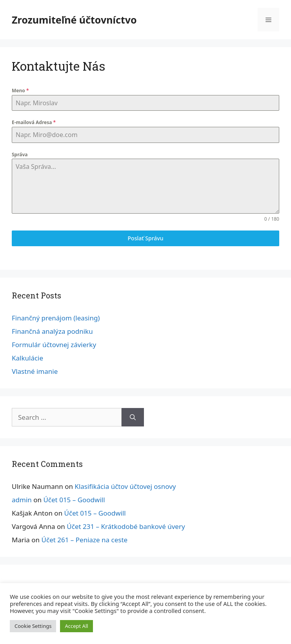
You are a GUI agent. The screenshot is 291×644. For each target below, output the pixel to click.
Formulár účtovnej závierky (54, 345)
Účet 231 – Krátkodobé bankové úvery (126, 526)
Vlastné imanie (35, 371)
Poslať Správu (146, 238)
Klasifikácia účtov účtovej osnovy (125, 486)
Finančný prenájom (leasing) (56, 318)
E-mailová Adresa (34, 122)
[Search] (133, 417)
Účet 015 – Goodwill (74, 500)
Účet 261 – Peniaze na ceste (85, 540)
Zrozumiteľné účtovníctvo (74, 20)
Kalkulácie (27, 358)
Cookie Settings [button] (33, 626)
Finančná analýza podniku (52, 331)
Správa (20, 155)
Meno (20, 91)
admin (22, 500)
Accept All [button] (76, 626)
